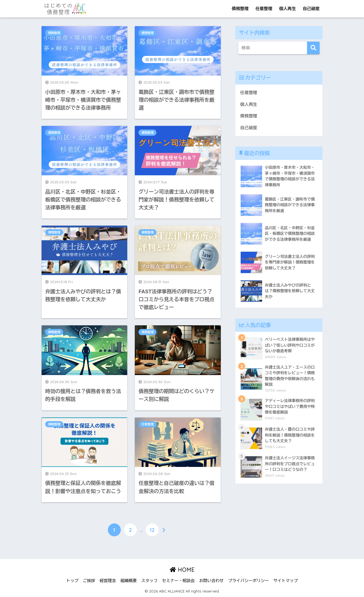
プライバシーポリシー (248, 581)
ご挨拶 (89, 581)
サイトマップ (285, 581)
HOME (182, 570)
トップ (72, 581)
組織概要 (129, 581)
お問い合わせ (211, 581)
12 (152, 530)
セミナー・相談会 (178, 581)
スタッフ (149, 581)
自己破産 (311, 9)
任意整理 (264, 9)
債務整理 (240, 9)
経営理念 (108, 581)
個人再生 (288, 9)
